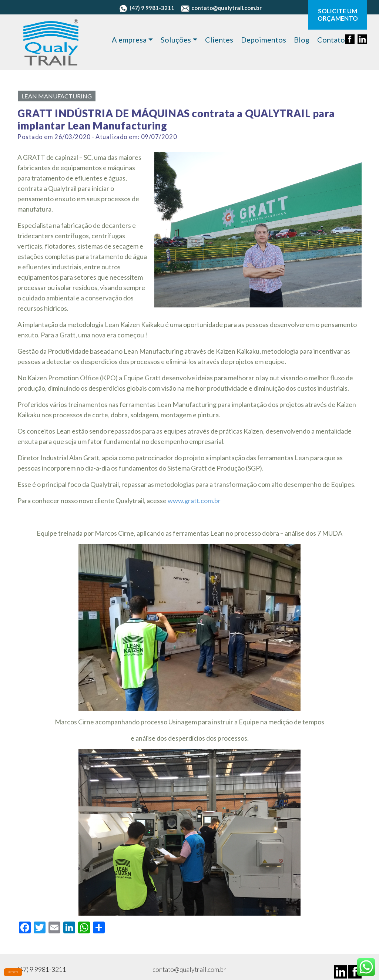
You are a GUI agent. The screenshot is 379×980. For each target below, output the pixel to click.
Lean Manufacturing (57, 96)
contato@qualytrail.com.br (221, 8)
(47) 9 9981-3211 (147, 8)
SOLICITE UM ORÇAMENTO (338, 15)
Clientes (219, 40)
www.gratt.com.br (194, 501)
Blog (302, 40)
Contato (331, 40)
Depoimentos (264, 40)
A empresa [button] (129, 40)
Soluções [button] (176, 40)
